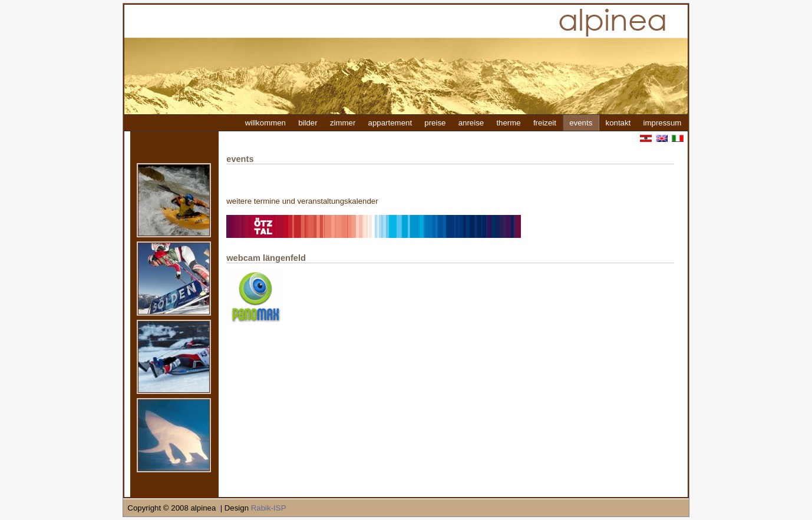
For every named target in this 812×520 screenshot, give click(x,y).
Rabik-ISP (269, 508)
